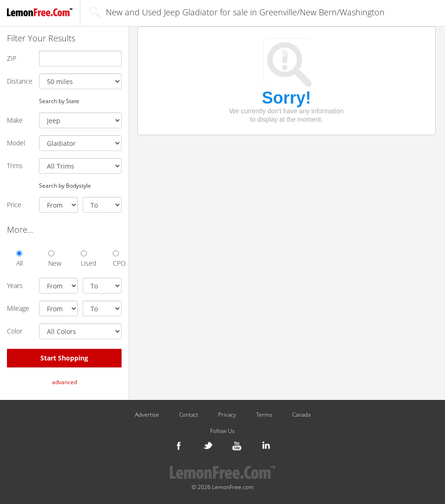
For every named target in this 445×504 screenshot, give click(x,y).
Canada (301, 415)
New (53, 259)
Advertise (147, 415)
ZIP (12, 58)
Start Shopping (64, 358)
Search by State (59, 101)
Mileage (18, 308)
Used (85, 259)
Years (15, 285)
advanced (64, 382)
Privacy (227, 415)
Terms (264, 415)
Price (14, 205)
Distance (19, 81)
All (19, 259)
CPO (117, 259)
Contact (189, 415)
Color (15, 331)
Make (15, 120)
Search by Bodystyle (65, 185)
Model (16, 143)
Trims (15, 166)
